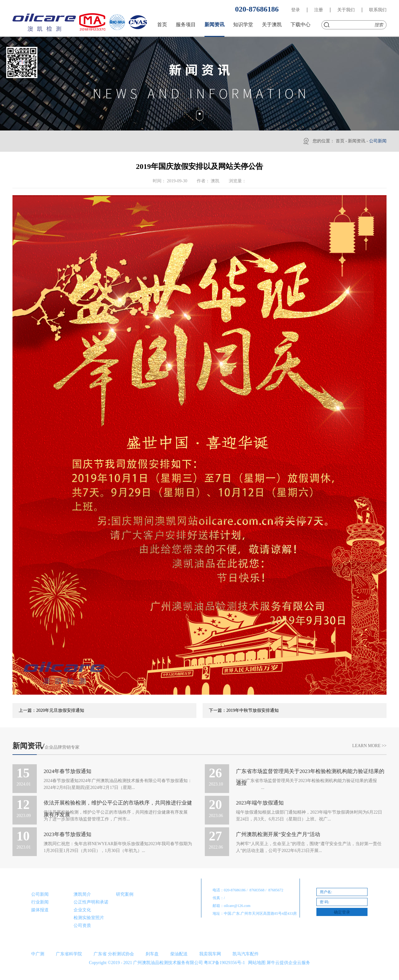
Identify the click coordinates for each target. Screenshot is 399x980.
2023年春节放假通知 (67, 834)
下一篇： (244, 710)
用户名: (326, 892)
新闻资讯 (357, 141)
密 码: (324, 902)
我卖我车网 (210, 954)
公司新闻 (378, 141)
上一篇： (51, 710)
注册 (319, 10)
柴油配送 (179, 954)
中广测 (38, 954)
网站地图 (256, 963)
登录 (296, 10)
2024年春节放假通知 (67, 771)
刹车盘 (152, 954)
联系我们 (378, 10)
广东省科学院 (69, 954)
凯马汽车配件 (246, 954)
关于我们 (346, 10)
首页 (162, 25)
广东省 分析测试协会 (114, 954)
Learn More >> (369, 746)
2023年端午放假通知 (260, 803)
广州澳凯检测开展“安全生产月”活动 (278, 834)
